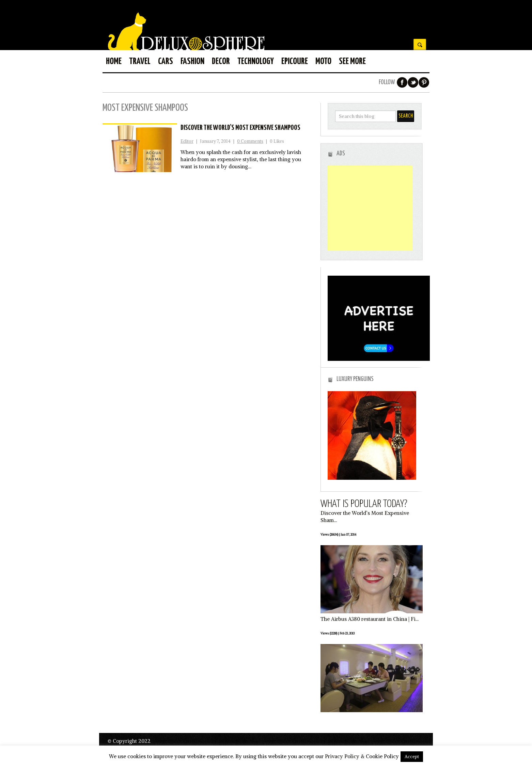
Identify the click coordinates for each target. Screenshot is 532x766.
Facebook (402, 82)
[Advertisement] (370, 208)
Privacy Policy (342, 756)
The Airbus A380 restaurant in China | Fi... (370, 619)
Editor (187, 141)
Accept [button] (412, 757)
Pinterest (424, 82)
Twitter (413, 82)
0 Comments (250, 141)
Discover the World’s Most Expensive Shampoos (240, 128)
